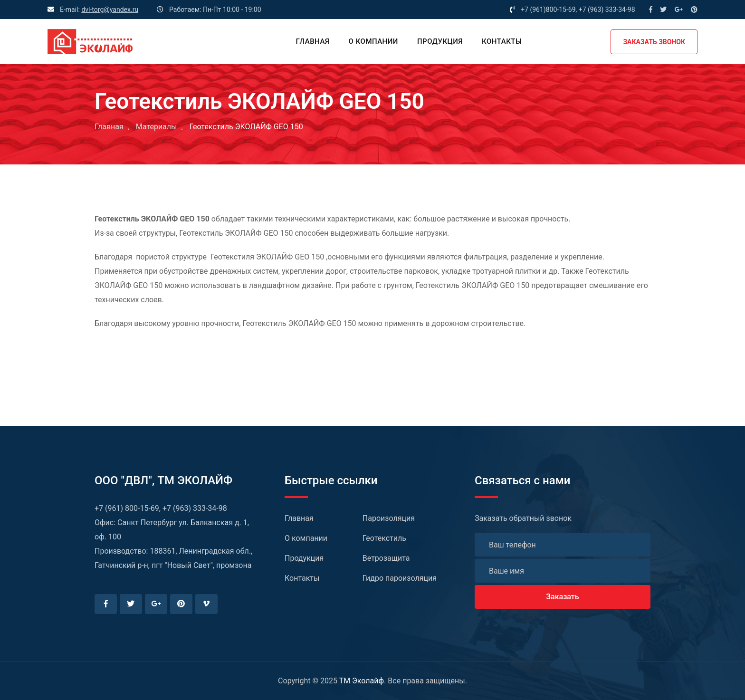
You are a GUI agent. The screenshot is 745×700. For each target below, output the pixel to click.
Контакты (502, 41)
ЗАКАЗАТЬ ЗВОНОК (654, 42)
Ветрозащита (386, 558)
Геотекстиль (384, 538)
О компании (373, 41)
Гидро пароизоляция (400, 578)
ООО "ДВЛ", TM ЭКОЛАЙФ (163, 480)
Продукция (440, 41)
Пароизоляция (389, 518)
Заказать (562, 597)
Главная (312, 41)
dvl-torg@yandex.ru (110, 10)
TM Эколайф (362, 681)
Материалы (157, 127)
